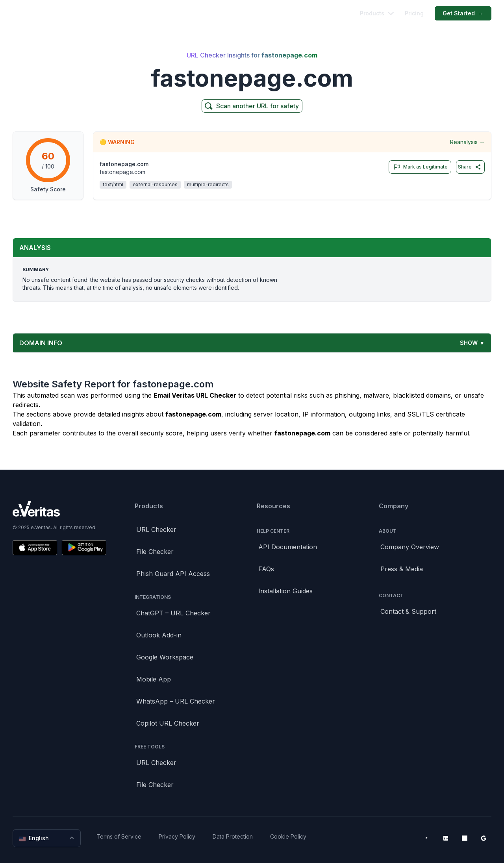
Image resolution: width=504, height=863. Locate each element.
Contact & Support (408, 611)
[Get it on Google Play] (84, 548)
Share (470, 167)
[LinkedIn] (446, 838)
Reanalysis (467, 142)
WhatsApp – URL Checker (176, 701)
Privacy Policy (177, 836)
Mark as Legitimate (419, 167)
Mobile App (154, 679)
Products (377, 13)
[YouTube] (427, 838)
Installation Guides (285, 591)
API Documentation (288, 547)
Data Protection (233, 836)
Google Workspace (165, 657)
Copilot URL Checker (168, 723)
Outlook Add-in (159, 635)
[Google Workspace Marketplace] (484, 838)
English (47, 838)
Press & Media (402, 569)
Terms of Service (119, 836)
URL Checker (156, 530)
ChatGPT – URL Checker (173, 613)
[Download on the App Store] (35, 548)
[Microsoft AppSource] (465, 838)
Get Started (463, 13)
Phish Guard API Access (173, 574)
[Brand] (59, 509)
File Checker (155, 552)
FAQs (266, 569)
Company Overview (410, 547)
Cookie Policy (288, 836)
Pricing (414, 13)
